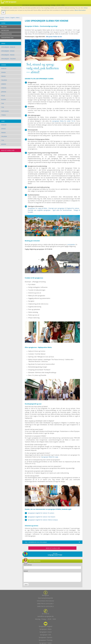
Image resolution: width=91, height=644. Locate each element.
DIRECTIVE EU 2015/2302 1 (45, 604)
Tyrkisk (3, 115)
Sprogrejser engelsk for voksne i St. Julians (41, 513)
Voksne (7, 18)
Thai (3, 103)
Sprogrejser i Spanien (46, 637)
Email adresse (28, 565)
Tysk (3, 107)
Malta (18, 18)
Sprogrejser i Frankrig (45, 640)
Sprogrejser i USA (45, 635)
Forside (2, 18)
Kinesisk (4, 88)
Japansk (4, 92)
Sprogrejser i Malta (45, 629)
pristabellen (71, 245)
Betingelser (45, 595)
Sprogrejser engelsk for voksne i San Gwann (42, 517)
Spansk (3, 72)
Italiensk (4, 80)
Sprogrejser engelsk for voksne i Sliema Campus (43, 520)
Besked (26, 571)
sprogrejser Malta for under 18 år (64, 121)
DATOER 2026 (5, 30)
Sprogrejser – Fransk (8, 55)
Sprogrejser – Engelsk (8, 47)
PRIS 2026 (4, 27)
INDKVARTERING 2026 (7, 38)
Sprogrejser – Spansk (8, 51)
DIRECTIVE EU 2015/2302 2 (45, 606)
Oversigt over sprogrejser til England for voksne (64, 208)
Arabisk (4, 84)
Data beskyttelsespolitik (45, 598)
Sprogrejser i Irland (45, 632)
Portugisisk (5, 111)
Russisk (4, 100)
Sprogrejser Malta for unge (50, 457)
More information (80, 10)
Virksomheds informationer (46, 601)
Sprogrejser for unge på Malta (37, 208)
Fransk (3, 76)
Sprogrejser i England (45, 626)
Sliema (3, 23)
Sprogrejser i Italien (45, 643)
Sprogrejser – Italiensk (8, 59)
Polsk (3, 96)
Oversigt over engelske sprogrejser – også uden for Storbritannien (50, 210)
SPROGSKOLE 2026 (6, 34)
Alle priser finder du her (54, 37)
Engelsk (13, 18)
